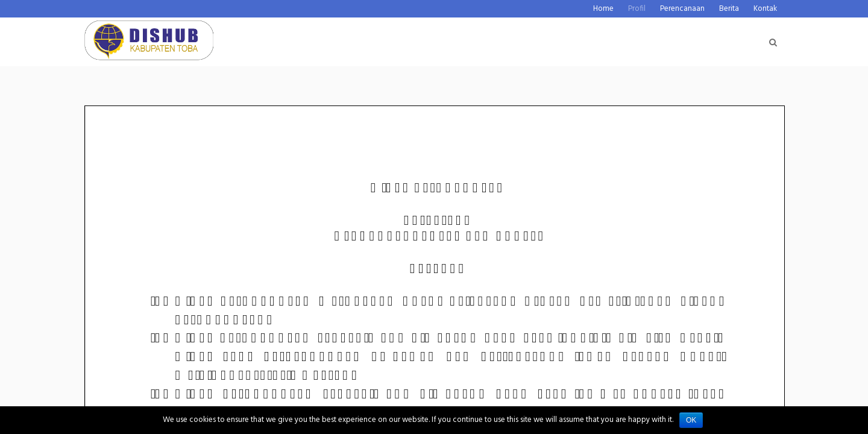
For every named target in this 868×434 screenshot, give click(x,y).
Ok (691, 420)
